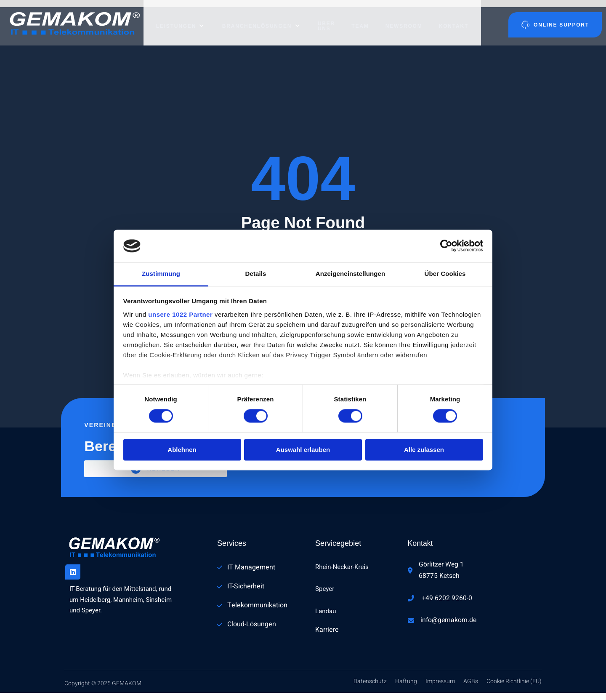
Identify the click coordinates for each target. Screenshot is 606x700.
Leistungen (176, 19)
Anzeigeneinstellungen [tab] (350, 274)
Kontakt (458, 19)
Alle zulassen (424, 450)
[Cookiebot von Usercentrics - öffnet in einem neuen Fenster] (446, 246)
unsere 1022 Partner (180, 314)
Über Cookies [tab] (445, 274)
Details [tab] (256, 274)
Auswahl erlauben (303, 450)
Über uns (319, 19)
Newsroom (408, 19)
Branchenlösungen (255, 19)
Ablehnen (182, 450)
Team (364, 19)
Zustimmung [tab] (161, 274)
